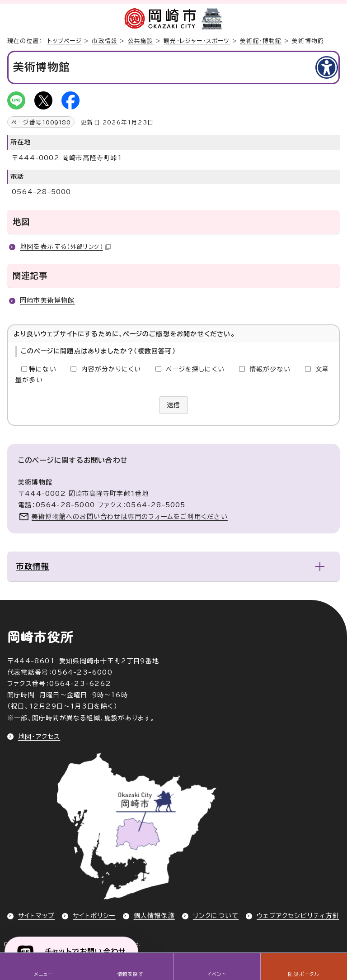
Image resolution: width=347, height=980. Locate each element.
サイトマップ (36, 916)
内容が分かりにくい (111, 369)
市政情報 (105, 41)
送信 (173, 405)
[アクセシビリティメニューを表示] (327, 67)
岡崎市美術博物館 (47, 300)
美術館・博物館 (261, 41)
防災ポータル (303, 974)
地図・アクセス (39, 737)
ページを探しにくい (195, 369)
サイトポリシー (94, 916)
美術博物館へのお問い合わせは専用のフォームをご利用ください (130, 517)
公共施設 (141, 41)
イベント (217, 974)
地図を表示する (65, 247)
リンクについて (216, 916)
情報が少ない (270, 369)
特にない (43, 369)
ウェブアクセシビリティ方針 (298, 916)
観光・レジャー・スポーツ (197, 41)
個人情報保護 (154, 916)
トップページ (65, 41)
